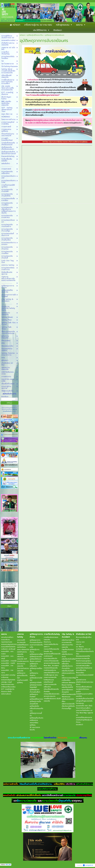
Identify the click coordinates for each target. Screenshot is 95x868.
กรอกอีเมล (5, 397)
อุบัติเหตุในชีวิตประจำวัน (35, 35)
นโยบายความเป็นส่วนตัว (10, 410)
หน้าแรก (22, 35)
